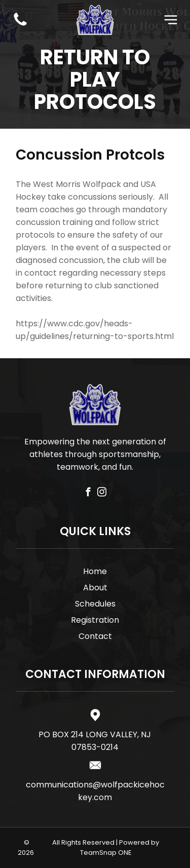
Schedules (95, 604)
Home (95, 571)
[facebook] (88, 494)
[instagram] (102, 494)
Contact (95, 636)
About (95, 588)
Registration (95, 620)
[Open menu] (171, 20)
